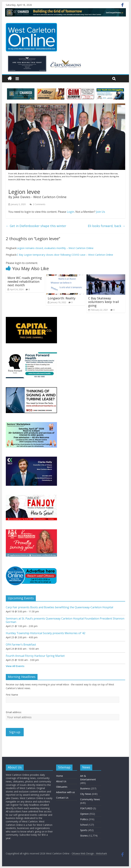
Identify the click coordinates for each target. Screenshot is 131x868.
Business (85, 788)
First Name (12, 695)
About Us (61, 781)
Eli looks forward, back (107, 226)
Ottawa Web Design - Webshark (89, 853)
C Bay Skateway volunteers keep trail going (104, 302)
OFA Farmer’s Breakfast (21, 645)
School (84, 825)
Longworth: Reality (62, 298)
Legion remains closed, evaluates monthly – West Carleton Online (55, 248)
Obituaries (62, 787)
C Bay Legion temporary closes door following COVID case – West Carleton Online (65, 255)
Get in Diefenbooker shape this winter (36, 226)
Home (60, 776)
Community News (90, 799)
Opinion (84, 814)
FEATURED (86, 808)
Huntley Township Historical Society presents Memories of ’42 (46, 633)
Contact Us (62, 798)
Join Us (101, 212)
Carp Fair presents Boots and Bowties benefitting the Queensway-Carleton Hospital (59, 607)
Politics (84, 819)
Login (71, 212)
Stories (84, 836)
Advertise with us (65, 792)
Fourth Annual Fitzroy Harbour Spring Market (35, 656)
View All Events (15, 666)
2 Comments (37, 204)
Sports (84, 830)
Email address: (14, 712)
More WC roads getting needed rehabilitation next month (25, 281)
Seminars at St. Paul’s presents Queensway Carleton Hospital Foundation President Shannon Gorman (65, 620)
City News (86, 794)
